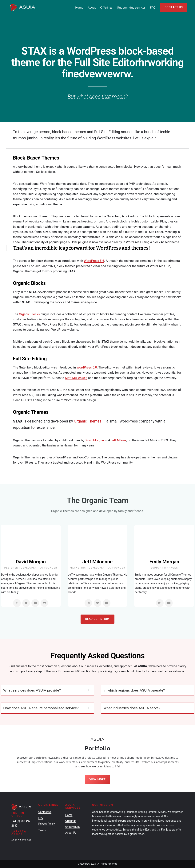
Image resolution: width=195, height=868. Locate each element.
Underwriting (73, 827)
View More (97, 779)
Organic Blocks (29, 314)
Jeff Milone (119, 440)
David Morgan (94, 440)
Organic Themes (88, 421)
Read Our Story (97, 619)
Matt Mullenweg (76, 378)
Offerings (71, 821)
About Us (71, 833)
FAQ (41, 818)
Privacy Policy (46, 824)
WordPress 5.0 (87, 367)
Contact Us (174, 7)
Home (79, 7)
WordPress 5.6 (94, 261)
